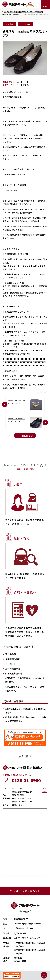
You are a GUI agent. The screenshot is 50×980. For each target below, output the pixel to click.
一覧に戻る (25, 436)
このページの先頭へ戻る (24, 891)
